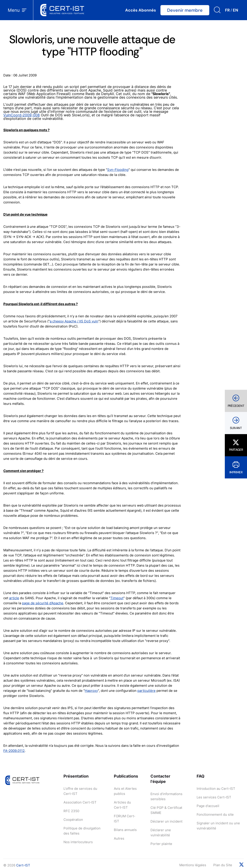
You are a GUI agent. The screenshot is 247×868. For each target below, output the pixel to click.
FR (227, 10)
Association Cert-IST (80, 802)
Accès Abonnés (141, 10)
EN (235, 10)
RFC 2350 (71, 811)
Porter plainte (161, 844)
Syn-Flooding (118, 170)
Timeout (117, 598)
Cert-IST (23, 865)
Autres (119, 838)
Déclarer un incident (166, 821)
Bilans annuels (125, 830)
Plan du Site (223, 865)
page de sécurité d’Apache (43, 603)
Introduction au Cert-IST (216, 789)
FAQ (201, 776)
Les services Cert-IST (214, 797)
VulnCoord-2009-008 (22, 115)
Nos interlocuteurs (78, 842)
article (14, 598)
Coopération (73, 820)
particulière (146, 691)
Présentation (76, 776)
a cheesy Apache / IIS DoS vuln (74, 321)
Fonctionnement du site (215, 814)
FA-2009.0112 (14, 751)
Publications (126, 776)
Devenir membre (185, 10)
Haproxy (91, 691)
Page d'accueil (208, 806)
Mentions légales (193, 865)
